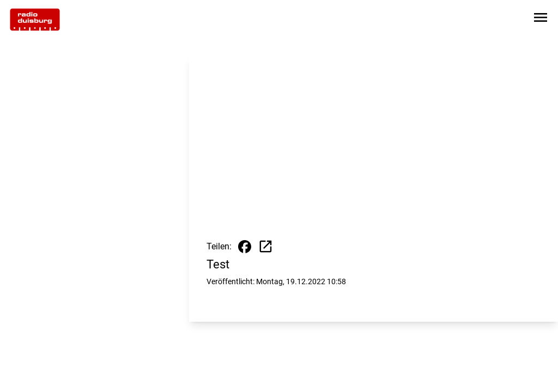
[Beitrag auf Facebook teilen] (245, 247)
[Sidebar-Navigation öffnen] (541, 19)
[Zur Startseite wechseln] (35, 20)
